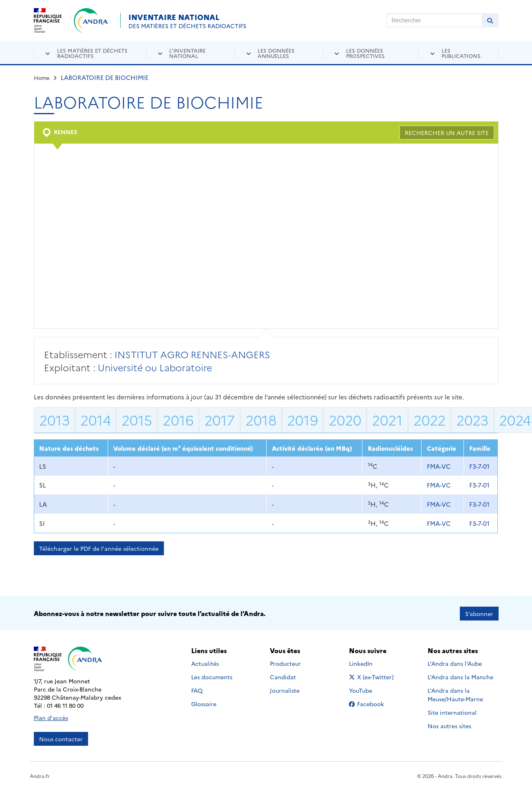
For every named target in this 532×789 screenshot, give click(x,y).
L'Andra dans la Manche (460, 676)
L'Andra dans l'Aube (455, 663)
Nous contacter (61, 738)
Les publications (461, 53)
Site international (452, 712)
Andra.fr (40, 775)
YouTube (370, 690)
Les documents (212, 676)
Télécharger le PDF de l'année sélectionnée (99, 548)
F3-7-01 (479, 466)
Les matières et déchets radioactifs (92, 53)
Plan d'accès (51, 717)
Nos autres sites (449, 725)
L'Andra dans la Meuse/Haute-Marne (455, 694)
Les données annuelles (276, 53)
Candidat (283, 676)
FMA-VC (439, 466)
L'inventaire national (187, 53)
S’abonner (479, 613)
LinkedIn (370, 663)
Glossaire (204, 703)
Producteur (285, 663)
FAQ (197, 690)
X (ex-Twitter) (373, 676)
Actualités (205, 663)
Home (42, 78)
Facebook (373, 703)
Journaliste (285, 690)
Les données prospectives (365, 53)
